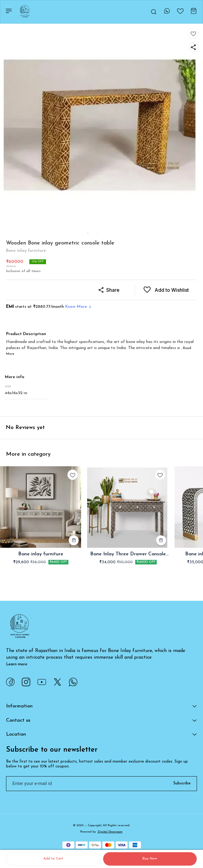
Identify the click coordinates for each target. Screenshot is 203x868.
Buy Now (150, 859)
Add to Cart (53, 859)
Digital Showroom (110, 832)
